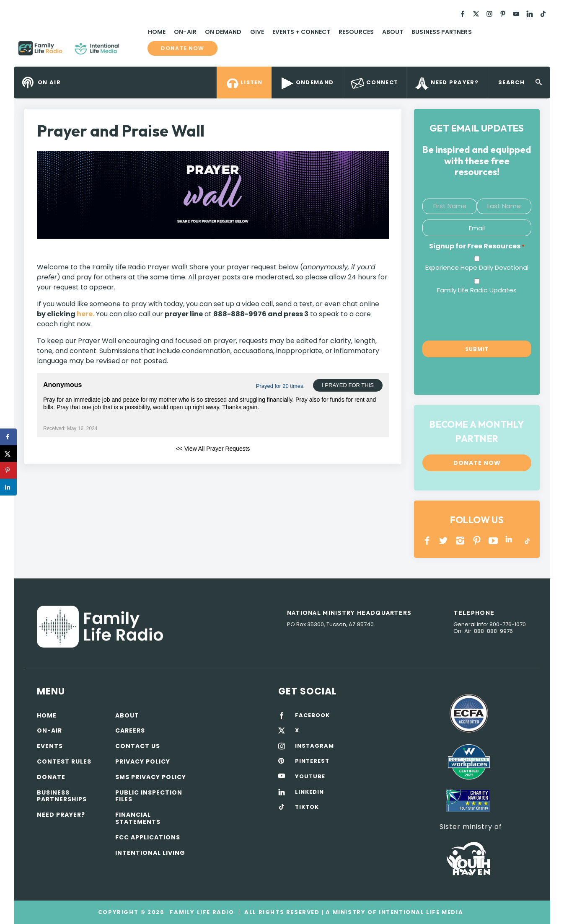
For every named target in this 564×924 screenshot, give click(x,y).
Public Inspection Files (149, 796)
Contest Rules (64, 761)
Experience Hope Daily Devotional (477, 267)
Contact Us (138, 746)
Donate (51, 777)
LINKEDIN (510, 541)
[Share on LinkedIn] (8, 487)
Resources (356, 32)
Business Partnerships (62, 796)
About (393, 32)
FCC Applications (148, 837)
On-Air (185, 32)
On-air (49, 730)
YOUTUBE (493, 541)
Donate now (182, 48)
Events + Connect (301, 32)
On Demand (223, 32)
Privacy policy (143, 761)
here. (85, 314)
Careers (130, 730)
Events (50, 746)
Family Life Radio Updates (477, 290)
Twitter (444, 541)
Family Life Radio (132, 52)
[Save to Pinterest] (8, 470)
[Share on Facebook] (8, 437)
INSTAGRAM (460, 541)
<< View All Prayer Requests (213, 449)
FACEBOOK (312, 715)
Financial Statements (138, 818)
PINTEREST (477, 541)
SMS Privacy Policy (151, 777)
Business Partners (441, 32)
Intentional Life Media (420, 912)
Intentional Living (150, 853)
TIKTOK (307, 807)
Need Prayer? (61, 815)
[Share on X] (8, 454)
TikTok (526, 541)
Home (157, 32)
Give (257, 32)
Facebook (427, 541)
